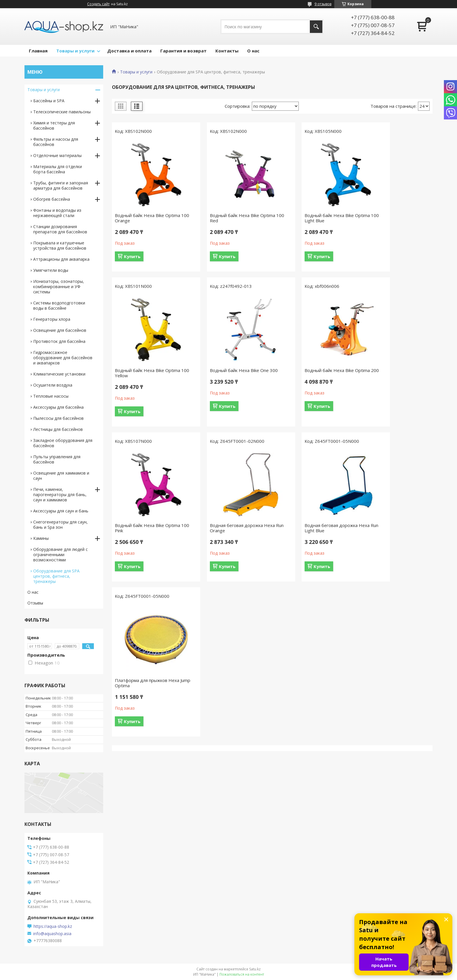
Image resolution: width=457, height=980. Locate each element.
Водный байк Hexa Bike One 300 (149, 370)
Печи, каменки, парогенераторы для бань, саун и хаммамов (60, 495)
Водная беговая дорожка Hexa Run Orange (393, 373)
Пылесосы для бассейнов (58, 418)
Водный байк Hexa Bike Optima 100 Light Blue (311, 218)
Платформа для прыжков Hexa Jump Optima (229, 528)
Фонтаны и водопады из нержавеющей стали (57, 213)
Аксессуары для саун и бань (61, 511)
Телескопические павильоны (62, 112)
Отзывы (35, 603)
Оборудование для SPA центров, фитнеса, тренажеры (56, 576)
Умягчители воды (51, 270)
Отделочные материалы (57, 155)
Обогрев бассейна (52, 199)
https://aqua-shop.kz (53, 926)
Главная (38, 51)
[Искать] (316, 27)
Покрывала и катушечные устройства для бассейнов (60, 245)
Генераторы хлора (52, 319)
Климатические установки (59, 374)
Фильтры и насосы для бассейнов (56, 142)
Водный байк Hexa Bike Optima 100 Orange (147, 218)
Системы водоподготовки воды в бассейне (59, 305)
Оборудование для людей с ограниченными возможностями (60, 555)
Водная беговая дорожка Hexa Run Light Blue (147, 528)
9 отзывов (323, 4)
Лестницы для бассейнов (58, 429)
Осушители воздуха (53, 385)
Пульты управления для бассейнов (57, 459)
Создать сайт (98, 4)
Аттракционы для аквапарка (61, 259)
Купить (132, 256)
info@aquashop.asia (52, 934)
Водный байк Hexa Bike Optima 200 (229, 373)
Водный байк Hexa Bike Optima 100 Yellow (393, 218)
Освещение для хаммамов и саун (61, 476)
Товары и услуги (75, 51)
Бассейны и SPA (49, 101)
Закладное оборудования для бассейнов (63, 443)
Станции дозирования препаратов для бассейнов (60, 229)
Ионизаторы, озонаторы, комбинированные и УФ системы (59, 287)
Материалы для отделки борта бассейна (58, 169)
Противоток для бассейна (59, 341)
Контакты (227, 51)
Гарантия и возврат (183, 51)
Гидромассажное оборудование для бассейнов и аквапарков (63, 358)
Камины (41, 538)
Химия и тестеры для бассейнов (54, 125)
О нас (253, 51)
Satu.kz (255, 969)
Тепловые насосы (51, 396)
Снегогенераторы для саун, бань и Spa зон (60, 525)
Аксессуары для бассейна (58, 407)
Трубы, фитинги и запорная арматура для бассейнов (61, 185)
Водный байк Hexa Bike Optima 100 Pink (311, 373)
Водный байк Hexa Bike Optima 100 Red (229, 218)
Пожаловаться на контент (242, 974)
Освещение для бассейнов (60, 330)
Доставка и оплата (129, 51)
